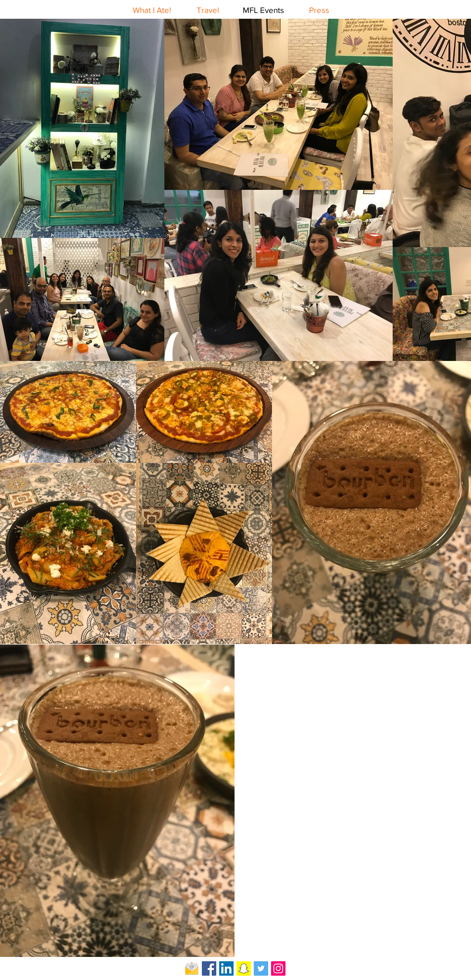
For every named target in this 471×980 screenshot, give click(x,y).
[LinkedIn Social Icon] (226, 968)
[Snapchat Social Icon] (244, 968)
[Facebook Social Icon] (209, 968)
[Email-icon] (192, 968)
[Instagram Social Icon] (278, 968)
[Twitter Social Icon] (261, 968)
